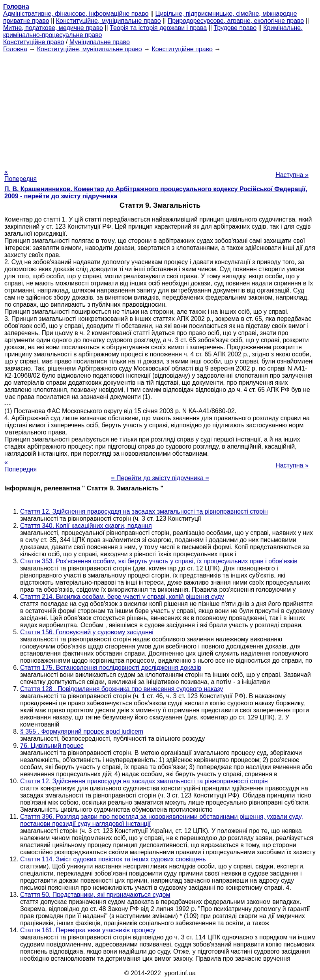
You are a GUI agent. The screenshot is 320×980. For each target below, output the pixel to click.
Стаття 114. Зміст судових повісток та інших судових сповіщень (113, 859)
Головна (15, 49)
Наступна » (292, 175)
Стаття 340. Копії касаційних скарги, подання (86, 526)
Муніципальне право (100, 42)
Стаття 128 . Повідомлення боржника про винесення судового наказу (122, 689)
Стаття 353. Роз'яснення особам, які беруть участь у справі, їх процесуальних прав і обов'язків (159, 561)
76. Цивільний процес (52, 746)
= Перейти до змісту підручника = (160, 478)
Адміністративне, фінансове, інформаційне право (76, 14)
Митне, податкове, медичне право (53, 28)
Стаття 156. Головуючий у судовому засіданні (87, 632)
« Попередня (21, 175)
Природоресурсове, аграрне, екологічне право (236, 21)
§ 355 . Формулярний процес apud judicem (82, 731)
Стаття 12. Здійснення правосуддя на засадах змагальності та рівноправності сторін (144, 511)
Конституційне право (34, 42)
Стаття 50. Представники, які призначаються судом (95, 895)
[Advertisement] (160, 108)
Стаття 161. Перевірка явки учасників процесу (88, 930)
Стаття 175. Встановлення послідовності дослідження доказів (111, 668)
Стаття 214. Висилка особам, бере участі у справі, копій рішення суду (122, 597)
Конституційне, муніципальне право (109, 21)
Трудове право (235, 28)
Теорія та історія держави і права (158, 28)
